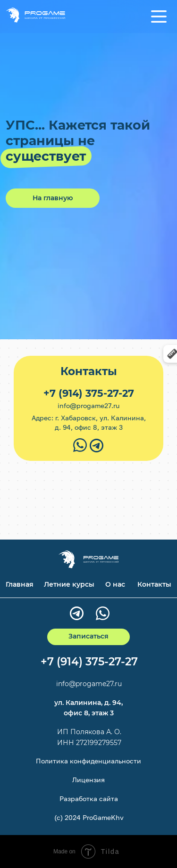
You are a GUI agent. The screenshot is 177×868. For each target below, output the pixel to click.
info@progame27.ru (88, 405)
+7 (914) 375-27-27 (89, 393)
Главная (20, 584)
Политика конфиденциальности (88, 761)
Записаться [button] (88, 636)
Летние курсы (69, 584)
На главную (53, 198)
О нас (115, 584)
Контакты (154, 584)
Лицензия (88, 780)
